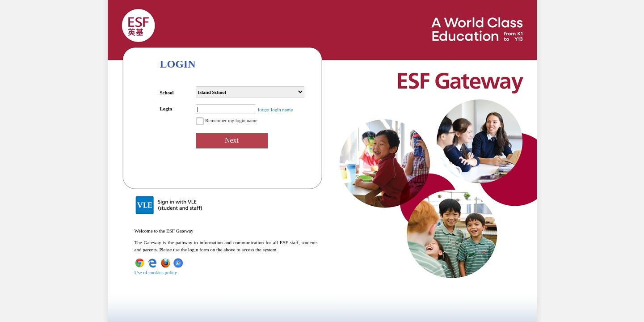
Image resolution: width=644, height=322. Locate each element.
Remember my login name (231, 120)
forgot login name (276, 110)
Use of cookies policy (156, 272)
